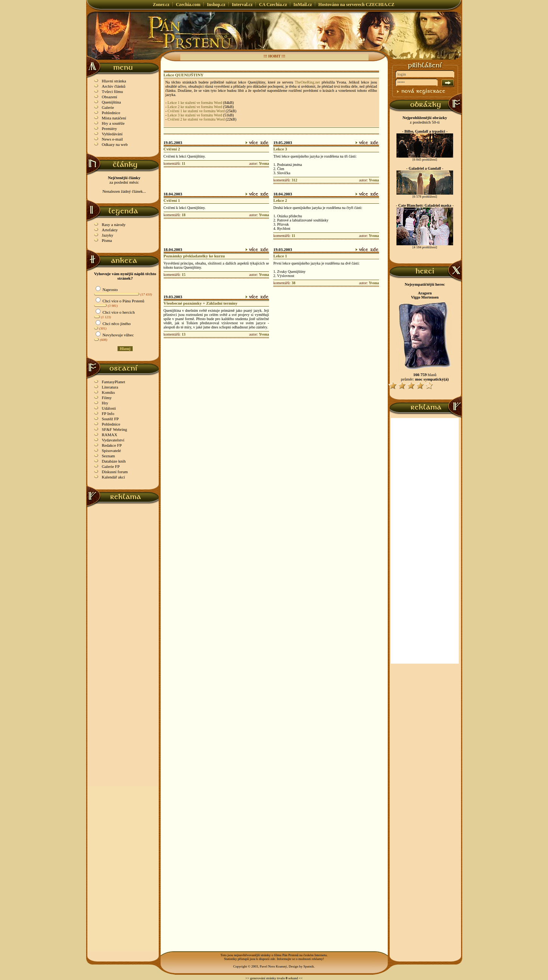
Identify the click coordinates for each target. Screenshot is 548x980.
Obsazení (109, 97)
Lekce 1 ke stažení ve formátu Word (195, 103)
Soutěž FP (110, 419)
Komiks (108, 392)
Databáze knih (114, 461)
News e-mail (112, 139)
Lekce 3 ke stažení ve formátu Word (195, 115)
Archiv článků (114, 86)
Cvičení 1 (172, 200)
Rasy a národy (114, 224)
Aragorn (425, 293)
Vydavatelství (113, 440)
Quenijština (111, 102)
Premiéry (109, 128)
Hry (105, 403)
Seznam (108, 456)
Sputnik (309, 966)
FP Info (108, 413)
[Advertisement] (123, 621)
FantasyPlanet (113, 382)
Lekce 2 (280, 200)
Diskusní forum (115, 472)
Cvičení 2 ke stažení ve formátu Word (196, 119)
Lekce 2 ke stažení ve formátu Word (195, 107)
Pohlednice (111, 113)
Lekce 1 (280, 256)
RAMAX (109, 435)
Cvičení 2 (172, 149)
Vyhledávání (112, 134)
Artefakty (110, 230)
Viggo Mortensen (425, 297)
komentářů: (172, 163)
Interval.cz (242, 5)
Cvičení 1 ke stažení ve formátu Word (196, 111)
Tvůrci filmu (112, 91)
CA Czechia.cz (273, 5)
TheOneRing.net (307, 82)
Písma (107, 240)
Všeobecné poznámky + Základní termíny (201, 303)
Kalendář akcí (113, 477)
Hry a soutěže (113, 123)
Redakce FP (112, 445)
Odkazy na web (115, 144)
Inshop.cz (216, 5)
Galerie (108, 107)
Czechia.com (188, 5)
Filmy (107, 398)
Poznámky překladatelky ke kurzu (194, 256)
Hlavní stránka (114, 81)
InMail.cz (303, 5)
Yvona (264, 163)
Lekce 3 (280, 149)
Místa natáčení (114, 118)
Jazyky (108, 235)
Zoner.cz (161, 5)
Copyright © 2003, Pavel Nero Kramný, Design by (268, 966)
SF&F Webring (114, 429)
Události (109, 408)
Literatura (110, 387)
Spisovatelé (111, 451)
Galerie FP (111, 466)
